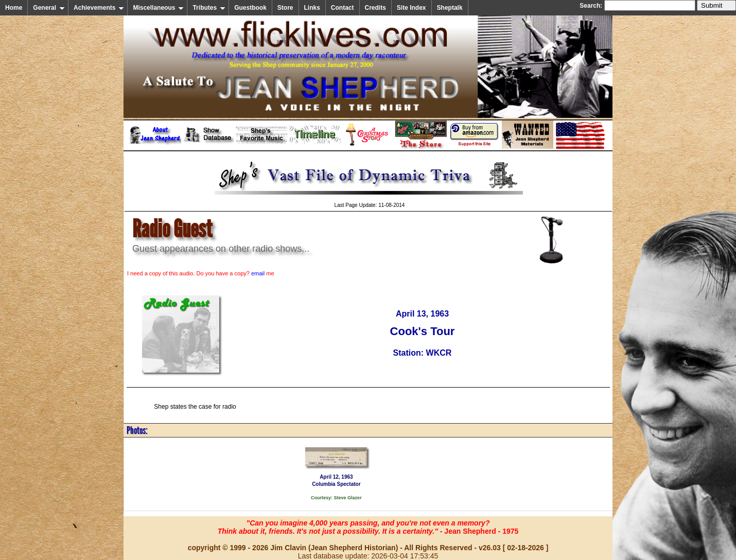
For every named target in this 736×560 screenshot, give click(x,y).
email (258, 273)
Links (312, 8)
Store (285, 8)
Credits (375, 8)
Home (14, 8)
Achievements (99, 8)
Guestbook (250, 8)
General (49, 8)
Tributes (209, 8)
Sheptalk (450, 8)
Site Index (411, 8)
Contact (343, 8)
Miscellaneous (158, 8)
